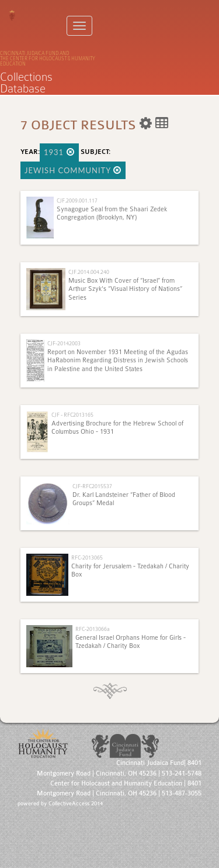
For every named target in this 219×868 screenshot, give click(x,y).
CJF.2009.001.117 (77, 200)
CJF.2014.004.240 (89, 272)
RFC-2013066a (93, 629)
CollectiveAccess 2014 (76, 804)
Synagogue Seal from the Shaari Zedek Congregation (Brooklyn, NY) (112, 213)
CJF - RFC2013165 (72, 415)
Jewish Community (73, 170)
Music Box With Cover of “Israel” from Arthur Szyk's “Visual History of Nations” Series (125, 289)
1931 (59, 152)
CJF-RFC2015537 (92, 486)
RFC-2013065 (87, 557)
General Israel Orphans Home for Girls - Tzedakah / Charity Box (131, 642)
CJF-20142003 (64, 343)
